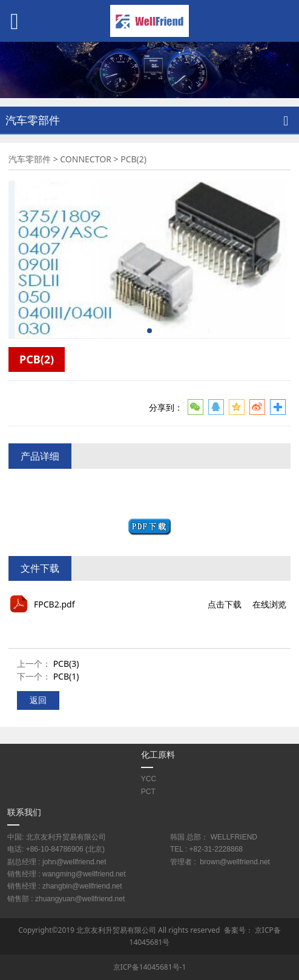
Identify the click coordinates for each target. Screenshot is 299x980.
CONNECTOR (86, 159)
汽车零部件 (30, 159)
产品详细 (40, 456)
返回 (38, 700)
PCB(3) (66, 664)
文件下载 (40, 568)
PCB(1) (66, 676)
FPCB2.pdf (54, 604)
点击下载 (225, 604)
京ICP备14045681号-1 (150, 967)
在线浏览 (269, 604)
